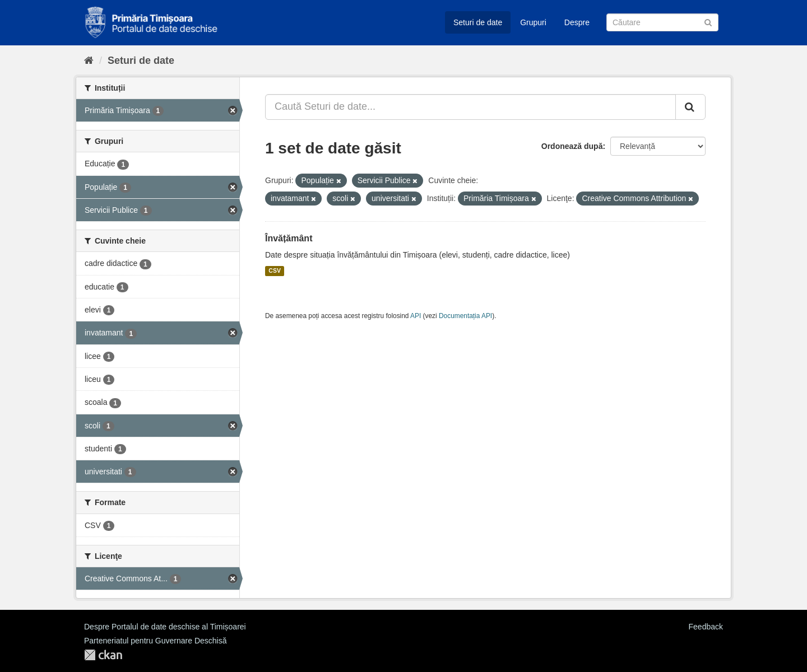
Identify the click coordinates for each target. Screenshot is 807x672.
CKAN (103, 655)
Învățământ (289, 238)
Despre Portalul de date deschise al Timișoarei (165, 627)
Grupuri (533, 22)
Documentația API (465, 316)
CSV (275, 271)
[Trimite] (708, 22)
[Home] (89, 60)
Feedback (706, 627)
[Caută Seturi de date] (662, 22)
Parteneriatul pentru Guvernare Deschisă (155, 641)
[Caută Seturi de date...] (470, 107)
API (416, 316)
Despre (577, 22)
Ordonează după (572, 146)
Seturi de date (478, 22)
